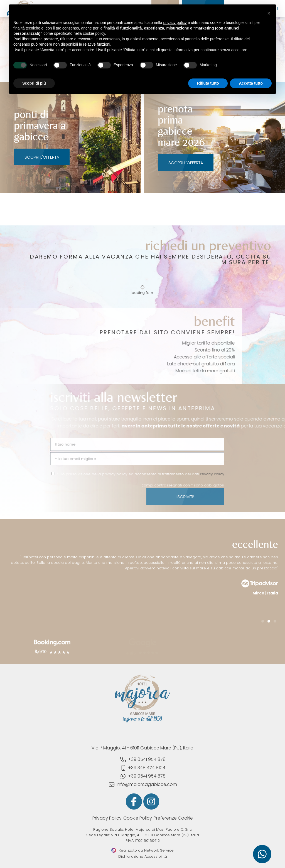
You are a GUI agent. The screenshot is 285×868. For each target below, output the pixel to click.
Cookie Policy (138, 818)
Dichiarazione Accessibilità (143, 856)
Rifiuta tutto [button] (208, 83)
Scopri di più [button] (34, 83)
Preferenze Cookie (173, 818)
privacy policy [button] (175, 23)
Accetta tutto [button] (251, 83)
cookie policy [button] (94, 33)
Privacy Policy (107, 818)
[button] (263, 621)
